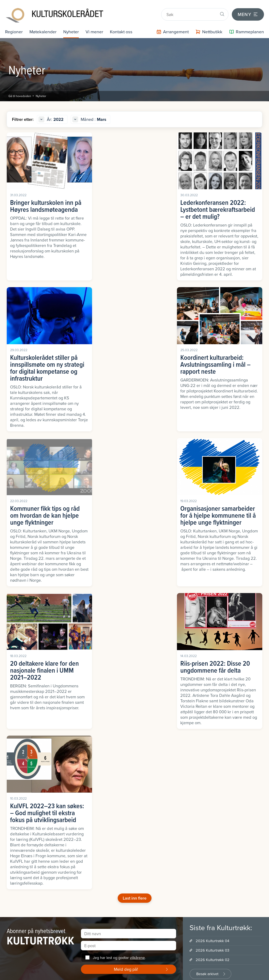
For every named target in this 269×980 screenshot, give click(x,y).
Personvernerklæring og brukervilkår (146, 974)
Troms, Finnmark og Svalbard (27, 819)
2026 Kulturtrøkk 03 (212, 671)
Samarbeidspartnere (154, 810)
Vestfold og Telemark (21, 837)
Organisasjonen (150, 783)
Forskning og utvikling (88, 792)
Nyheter (73, 29)
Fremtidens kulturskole (89, 801)
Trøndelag (13, 828)
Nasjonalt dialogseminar (90, 880)
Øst (8, 855)
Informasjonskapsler (25, 974)
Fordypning (80, 783)
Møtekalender (44, 29)
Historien (145, 828)
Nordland (12, 801)
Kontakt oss (124, 29)
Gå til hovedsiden (20, 93)
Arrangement (82, 947)
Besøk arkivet (207, 694)
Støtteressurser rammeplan (92, 920)
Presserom (146, 801)
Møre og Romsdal (18, 792)
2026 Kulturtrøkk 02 (213, 680)
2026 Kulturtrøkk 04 (212, 661)
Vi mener (96, 29)
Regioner (14, 29)
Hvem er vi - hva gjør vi (155, 774)
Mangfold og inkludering (90, 871)
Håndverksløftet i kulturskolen (94, 823)
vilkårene (137, 678)
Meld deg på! (126, 690)
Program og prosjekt (87, 938)
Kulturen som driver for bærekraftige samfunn (99, 812)
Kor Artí (210, 792)
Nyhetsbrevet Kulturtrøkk (91, 853)
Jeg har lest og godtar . (119, 678)
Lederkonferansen (85, 774)
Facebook (21, 718)
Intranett (58, 974)
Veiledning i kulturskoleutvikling (96, 929)
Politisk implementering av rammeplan (92, 900)
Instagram (99, 718)
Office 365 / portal (90, 974)
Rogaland (12, 810)
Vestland (12, 846)
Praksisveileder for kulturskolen (96, 911)
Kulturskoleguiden (85, 844)
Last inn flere (135, 618)
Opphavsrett (81, 889)
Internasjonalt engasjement (159, 792)
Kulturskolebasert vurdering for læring (95, 833)
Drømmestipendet (218, 783)
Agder (10, 774)
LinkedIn (60, 718)
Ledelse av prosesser (88, 862)
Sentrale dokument (152, 819)
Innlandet (12, 783)
